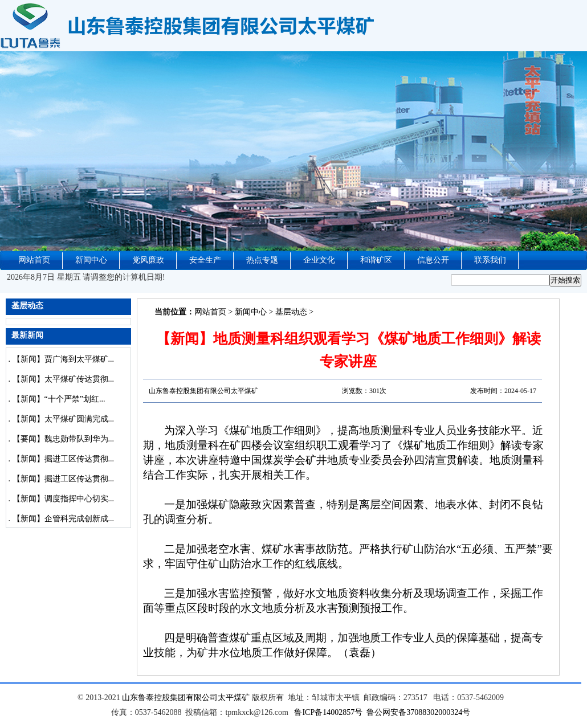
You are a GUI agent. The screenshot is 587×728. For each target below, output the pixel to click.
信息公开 (433, 260)
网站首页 (34, 260)
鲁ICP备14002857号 (328, 712)
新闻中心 (91, 260)
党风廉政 (148, 260)
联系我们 (490, 260)
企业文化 (319, 260)
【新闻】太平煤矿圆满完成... (64, 419)
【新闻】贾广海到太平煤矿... (64, 359)
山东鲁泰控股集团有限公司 (170, 698)
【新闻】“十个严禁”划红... (59, 399)
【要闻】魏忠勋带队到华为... (64, 439)
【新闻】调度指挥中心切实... (64, 499)
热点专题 (262, 260)
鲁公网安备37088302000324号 (418, 712)
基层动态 (291, 312)
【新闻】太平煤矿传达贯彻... (64, 379)
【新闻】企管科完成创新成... (64, 519)
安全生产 (205, 260)
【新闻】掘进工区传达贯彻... (64, 459)
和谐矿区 (376, 260)
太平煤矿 (234, 698)
